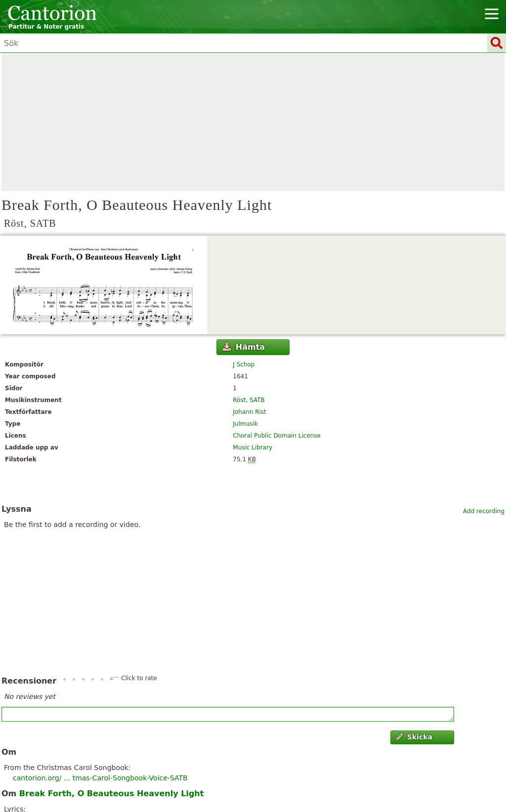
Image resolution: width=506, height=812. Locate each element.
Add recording (484, 511)
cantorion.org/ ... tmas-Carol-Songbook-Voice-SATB (100, 778)
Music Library (253, 447)
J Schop (244, 365)
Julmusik (245, 424)
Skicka (414, 737)
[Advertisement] (253, 122)
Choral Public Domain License (277, 436)
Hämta (244, 347)
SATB (257, 400)
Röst (239, 400)
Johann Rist (250, 412)
